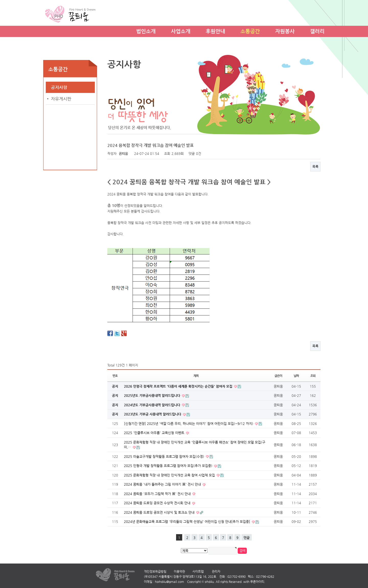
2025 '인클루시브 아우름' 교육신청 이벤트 (155, 433)
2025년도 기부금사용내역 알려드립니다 (153, 395)
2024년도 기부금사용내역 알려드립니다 (153, 405)
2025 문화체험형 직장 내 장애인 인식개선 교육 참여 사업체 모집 (170, 475)
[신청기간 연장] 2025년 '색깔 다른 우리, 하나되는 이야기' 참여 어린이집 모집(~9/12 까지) (189, 424)
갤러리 (317, 30)
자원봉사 (285, 30)
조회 (313, 376)
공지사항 (59, 87)
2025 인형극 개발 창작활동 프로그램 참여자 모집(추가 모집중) (169, 466)
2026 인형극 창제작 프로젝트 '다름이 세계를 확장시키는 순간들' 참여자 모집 (179, 386)
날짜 (296, 376)
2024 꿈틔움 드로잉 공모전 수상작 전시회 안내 (158, 503)
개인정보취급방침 (155, 571)
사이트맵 (198, 571)
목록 (315, 167)
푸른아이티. (258, 582)
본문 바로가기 (0, 0)
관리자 (216, 571)
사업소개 (181, 30)
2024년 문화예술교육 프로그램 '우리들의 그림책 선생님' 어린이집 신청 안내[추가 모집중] (188, 522)
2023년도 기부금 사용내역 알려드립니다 (153, 414)
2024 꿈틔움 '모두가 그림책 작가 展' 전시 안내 (158, 494)
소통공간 (250, 30)
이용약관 (179, 571)
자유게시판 (61, 99)
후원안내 (215, 30)
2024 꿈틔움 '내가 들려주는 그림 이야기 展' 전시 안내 (163, 484)
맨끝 (247, 538)
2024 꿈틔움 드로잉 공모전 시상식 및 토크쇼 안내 (160, 512)
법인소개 (146, 30)
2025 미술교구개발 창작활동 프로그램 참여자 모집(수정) (165, 456)
